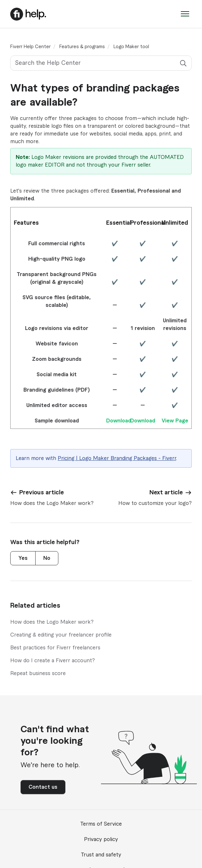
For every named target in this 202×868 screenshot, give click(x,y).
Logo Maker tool (131, 47)
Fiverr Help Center (30, 47)
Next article (166, 492)
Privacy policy (101, 839)
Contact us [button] (43, 787)
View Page (175, 421)
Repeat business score (38, 673)
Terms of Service (101, 824)
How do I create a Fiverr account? (53, 661)
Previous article (42, 492)
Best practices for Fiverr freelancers (55, 648)
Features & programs (82, 47)
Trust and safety (101, 855)
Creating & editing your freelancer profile (61, 635)
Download (119, 421)
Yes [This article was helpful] (23, 558)
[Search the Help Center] (101, 63)
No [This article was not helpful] (47, 558)
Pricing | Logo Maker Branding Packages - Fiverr (117, 458)
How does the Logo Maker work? (52, 622)
